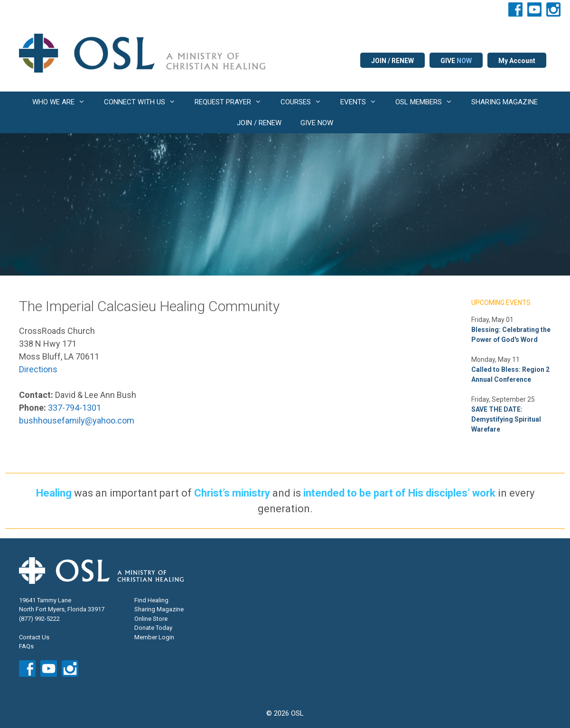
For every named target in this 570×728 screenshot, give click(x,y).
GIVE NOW (317, 123)
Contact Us (34, 637)
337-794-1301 (75, 408)
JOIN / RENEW (392, 61)
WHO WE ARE (63, 102)
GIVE (456, 61)
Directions (38, 369)
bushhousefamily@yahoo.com (77, 420)
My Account (517, 61)
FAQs (26, 646)
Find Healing (151, 600)
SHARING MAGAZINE (505, 102)
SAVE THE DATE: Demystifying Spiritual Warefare (506, 419)
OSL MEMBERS (429, 102)
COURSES (306, 102)
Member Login (154, 637)
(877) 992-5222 (39, 619)
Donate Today (153, 628)
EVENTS (363, 102)
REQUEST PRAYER (233, 102)
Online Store (151, 619)
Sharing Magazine (159, 609)
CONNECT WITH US (145, 102)
